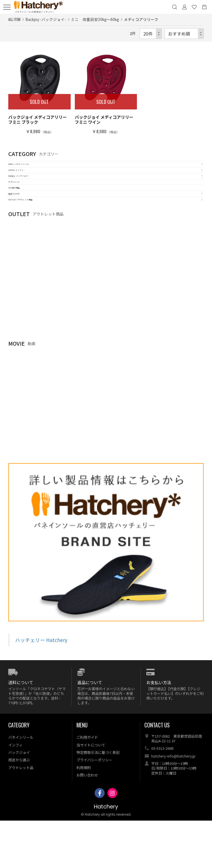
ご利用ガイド (87, 785)
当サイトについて (91, 792)
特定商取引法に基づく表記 (98, 800)
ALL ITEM (14, 19)
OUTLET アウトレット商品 (34, 244)
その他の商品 (21, 218)
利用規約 (84, 815)
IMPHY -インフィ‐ (26, 180)
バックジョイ (19, 800)
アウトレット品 (21, 815)
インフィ (15, 792)
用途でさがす (21, 231)
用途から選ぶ (19, 807)
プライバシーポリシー (94, 807)
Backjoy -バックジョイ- (31, 193)
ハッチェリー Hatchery (41, 687)
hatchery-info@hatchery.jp (173, 803)
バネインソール (21, 785)
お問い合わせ (87, 822)
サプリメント (21, 205)
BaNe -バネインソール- (30, 167)
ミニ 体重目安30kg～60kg (95, 19)
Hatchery (106, 854)
